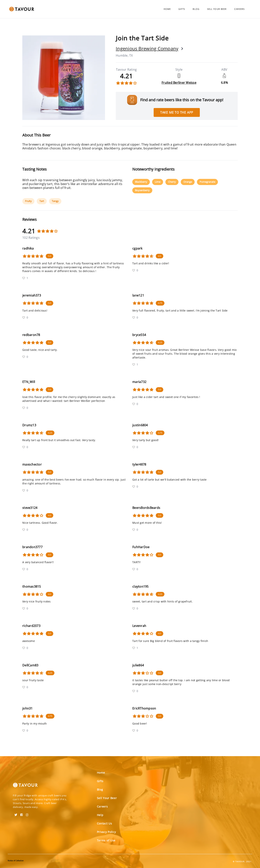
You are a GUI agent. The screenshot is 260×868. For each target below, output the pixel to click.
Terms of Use (106, 840)
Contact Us (105, 823)
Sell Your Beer (217, 9)
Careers (239, 9)
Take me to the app (177, 112)
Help (100, 815)
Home (167, 9)
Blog (196, 9)
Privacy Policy (106, 832)
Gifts (182, 9)
